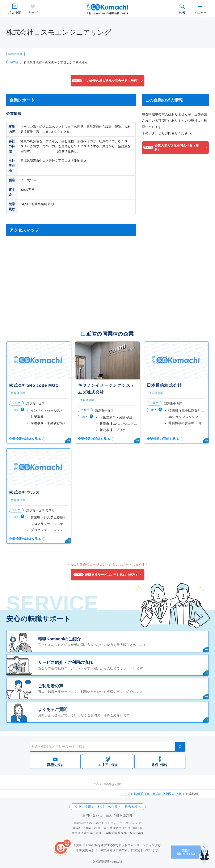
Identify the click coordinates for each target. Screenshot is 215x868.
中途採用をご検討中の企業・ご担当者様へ (110, 807)
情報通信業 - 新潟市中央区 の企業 (158, 794)
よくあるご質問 (53, 709)
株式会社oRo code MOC (34, 385)
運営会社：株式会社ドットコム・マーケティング (107, 823)
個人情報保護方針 (119, 815)
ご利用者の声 (51, 686)
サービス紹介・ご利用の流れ (65, 662)
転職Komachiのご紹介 (59, 639)
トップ (125, 794)
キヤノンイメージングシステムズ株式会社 (106, 389)
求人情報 (15, 13)
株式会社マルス (24, 492)
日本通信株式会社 (164, 385)
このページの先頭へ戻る (107, 784)
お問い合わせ (92, 815)
